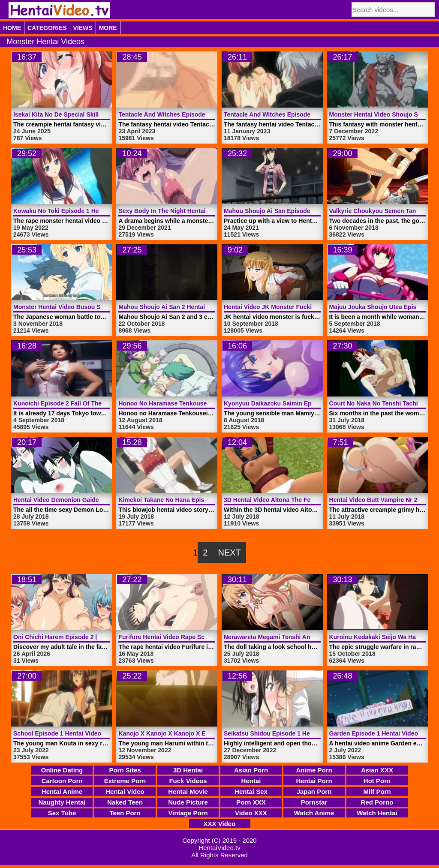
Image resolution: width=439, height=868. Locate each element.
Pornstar (314, 802)
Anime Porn (314, 770)
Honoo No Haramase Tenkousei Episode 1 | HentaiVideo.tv (202, 403)
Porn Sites (125, 770)
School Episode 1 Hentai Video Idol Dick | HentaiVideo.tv (94, 733)
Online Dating (62, 770)
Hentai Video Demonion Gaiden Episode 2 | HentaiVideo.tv (96, 500)
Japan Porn (314, 791)
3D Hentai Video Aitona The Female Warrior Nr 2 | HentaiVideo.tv (315, 500)
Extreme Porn (125, 781)
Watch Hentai (377, 813)
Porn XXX (251, 802)
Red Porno (377, 802)
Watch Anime (314, 813)
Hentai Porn (314, 781)
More (108, 28)
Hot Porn (377, 781)
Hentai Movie (188, 791)
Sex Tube (62, 813)
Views (83, 28)
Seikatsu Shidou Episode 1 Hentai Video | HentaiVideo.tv (304, 733)
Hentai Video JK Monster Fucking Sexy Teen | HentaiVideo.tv (310, 307)
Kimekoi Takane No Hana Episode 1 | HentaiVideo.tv (192, 500)
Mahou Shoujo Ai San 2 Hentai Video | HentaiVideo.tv (194, 307)
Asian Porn (251, 770)
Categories (47, 28)
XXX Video (220, 824)
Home (12, 28)
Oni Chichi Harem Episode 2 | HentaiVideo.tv (77, 637)
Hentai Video (125, 791)
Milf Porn (377, 791)
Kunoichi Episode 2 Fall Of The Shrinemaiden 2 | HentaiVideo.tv (104, 403)
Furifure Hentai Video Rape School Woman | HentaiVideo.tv (203, 637)
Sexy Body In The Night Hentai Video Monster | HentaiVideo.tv (207, 211)
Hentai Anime (62, 791)
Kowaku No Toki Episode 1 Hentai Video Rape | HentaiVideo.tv (102, 211)
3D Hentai (188, 770)
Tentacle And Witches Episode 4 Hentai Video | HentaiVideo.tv (206, 114)
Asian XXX (377, 770)
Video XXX (251, 813)
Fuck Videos (188, 781)
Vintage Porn (188, 813)
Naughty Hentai (62, 802)
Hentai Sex (251, 791)
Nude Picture (188, 802)
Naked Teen (125, 802)
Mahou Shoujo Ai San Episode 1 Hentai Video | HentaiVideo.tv (312, 211)
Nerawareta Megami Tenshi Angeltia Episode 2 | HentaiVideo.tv (313, 637)
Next (229, 553)
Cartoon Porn (62, 781)
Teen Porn (125, 813)
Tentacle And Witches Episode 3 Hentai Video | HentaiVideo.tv (312, 114)
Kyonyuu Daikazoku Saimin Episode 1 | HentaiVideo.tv (301, 403)
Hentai (251, 781)
